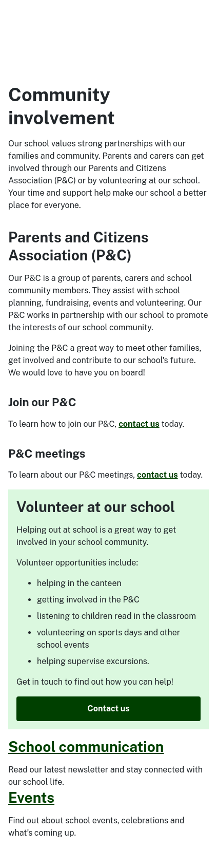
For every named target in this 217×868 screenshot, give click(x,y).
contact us (139, 424)
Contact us (108, 709)
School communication (86, 747)
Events (31, 797)
